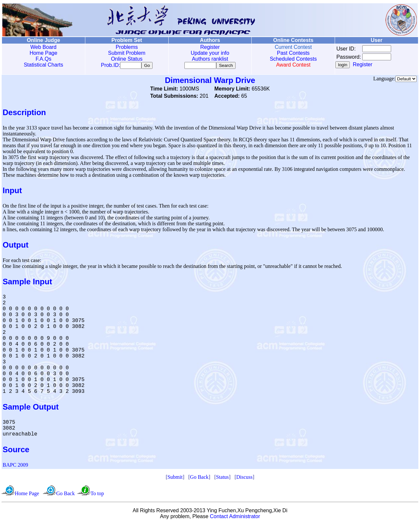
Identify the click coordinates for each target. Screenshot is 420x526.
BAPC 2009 (15, 466)
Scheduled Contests (293, 59)
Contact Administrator (235, 518)
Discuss (244, 478)
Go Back (199, 478)
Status (222, 478)
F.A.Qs (43, 59)
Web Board (44, 47)
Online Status (127, 59)
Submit (175, 478)
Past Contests (293, 53)
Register (210, 47)
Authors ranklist (210, 59)
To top (97, 495)
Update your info (210, 53)
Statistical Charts (43, 65)
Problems (127, 47)
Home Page (43, 53)
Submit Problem (127, 53)
